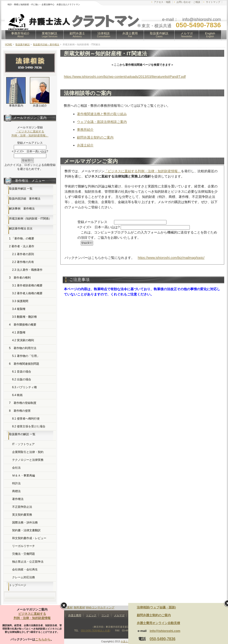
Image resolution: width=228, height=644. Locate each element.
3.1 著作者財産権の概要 (27, 285)
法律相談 (104, 35)
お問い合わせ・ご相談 (188, 2)
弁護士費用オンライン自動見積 (158, 623)
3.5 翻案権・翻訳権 (24, 317)
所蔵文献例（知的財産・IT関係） (30, 219)
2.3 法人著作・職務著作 (27, 270)
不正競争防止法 (22, 507)
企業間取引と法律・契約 (28, 452)
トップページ (18, 585)
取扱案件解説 (159, 35)
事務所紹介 (85, 130)
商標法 (16, 491)
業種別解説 (50, 35)
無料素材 (79, 607)
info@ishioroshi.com (165, 631)
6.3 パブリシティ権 (24, 387)
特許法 (16, 483)
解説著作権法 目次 (21, 229)
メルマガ (187, 35)
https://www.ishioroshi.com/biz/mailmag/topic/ (171, 258)
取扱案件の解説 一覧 (22, 434)
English (210, 35)
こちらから (43, 639)
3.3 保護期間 (20, 301)
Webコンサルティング (100, 607)
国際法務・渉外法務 (25, 523)
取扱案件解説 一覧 (21, 189)
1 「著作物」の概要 (22, 238)
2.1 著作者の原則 (23, 254)
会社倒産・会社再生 (25, 569)
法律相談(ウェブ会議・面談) (156, 607)
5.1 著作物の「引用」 (26, 356)
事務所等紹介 (20, 35)
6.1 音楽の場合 (22, 372)
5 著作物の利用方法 (23, 348)
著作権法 (18, 499)
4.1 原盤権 (19, 332)
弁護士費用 (130, 35)
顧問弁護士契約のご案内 (95, 137)
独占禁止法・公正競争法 (28, 562)
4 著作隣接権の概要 (23, 325)
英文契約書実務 (22, 515)
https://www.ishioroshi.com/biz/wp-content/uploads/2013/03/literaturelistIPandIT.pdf (125, 77)
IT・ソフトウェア (23, 444)
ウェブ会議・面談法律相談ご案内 (102, 122)
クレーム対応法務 (24, 577)
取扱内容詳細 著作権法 (25, 199)
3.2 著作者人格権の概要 (27, 293)
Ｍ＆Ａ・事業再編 (24, 476)
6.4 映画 (17, 395)
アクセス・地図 (162, 2)
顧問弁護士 (77, 35)
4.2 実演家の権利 (23, 340)
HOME (9, 44)
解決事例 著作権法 (22, 209)
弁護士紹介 (85, 145)
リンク (105, 615)
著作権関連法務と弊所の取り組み (102, 114)
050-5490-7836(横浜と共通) (96, 631)
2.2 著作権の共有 (23, 262)
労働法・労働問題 (24, 554)
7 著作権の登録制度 (23, 403)
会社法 (16, 468)
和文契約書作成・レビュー (29, 538)
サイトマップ (213, 2)
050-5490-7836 (163, 639)
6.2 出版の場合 (22, 379)
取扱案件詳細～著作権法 (46, 44)
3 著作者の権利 (20, 278)
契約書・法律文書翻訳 (26, 530)
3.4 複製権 (19, 309)
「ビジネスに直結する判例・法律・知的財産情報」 (143, 171)
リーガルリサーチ (24, 546)
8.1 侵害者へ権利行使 (26, 419)
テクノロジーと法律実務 (28, 460)
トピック (91, 615)
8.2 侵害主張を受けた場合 (29, 426)
